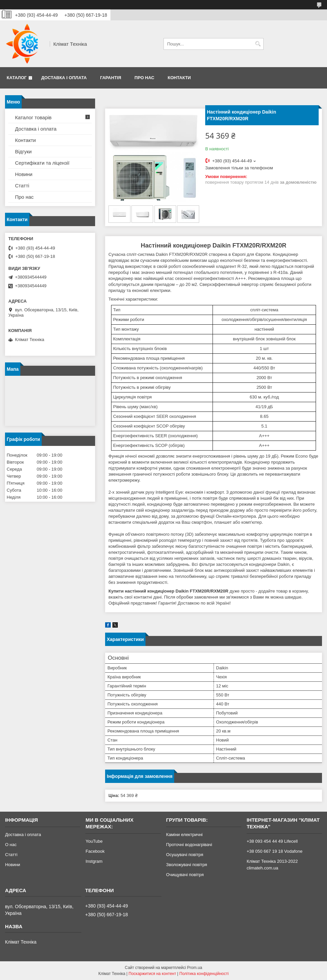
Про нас (144, 78)
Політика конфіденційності (204, 974)
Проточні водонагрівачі (189, 845)
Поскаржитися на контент (152, 974)
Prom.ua (195, 968)
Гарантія (111, 78)
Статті (22, 186)
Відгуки (23, 151)
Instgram (94, 861)
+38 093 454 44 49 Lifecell (272, 841)
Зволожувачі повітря (187, 865)
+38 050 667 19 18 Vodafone (274, 851)
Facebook (95, 851)
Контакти (179, 78)
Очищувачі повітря (185, 875)
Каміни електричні (184, 835)
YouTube (94, 841)
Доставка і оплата (64, 78)
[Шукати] (258, 44)
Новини (24, 174)
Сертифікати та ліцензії (42, 163)
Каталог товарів (33, 117)
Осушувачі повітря (185, 855)
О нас (11, 845)
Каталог (17, 78)
